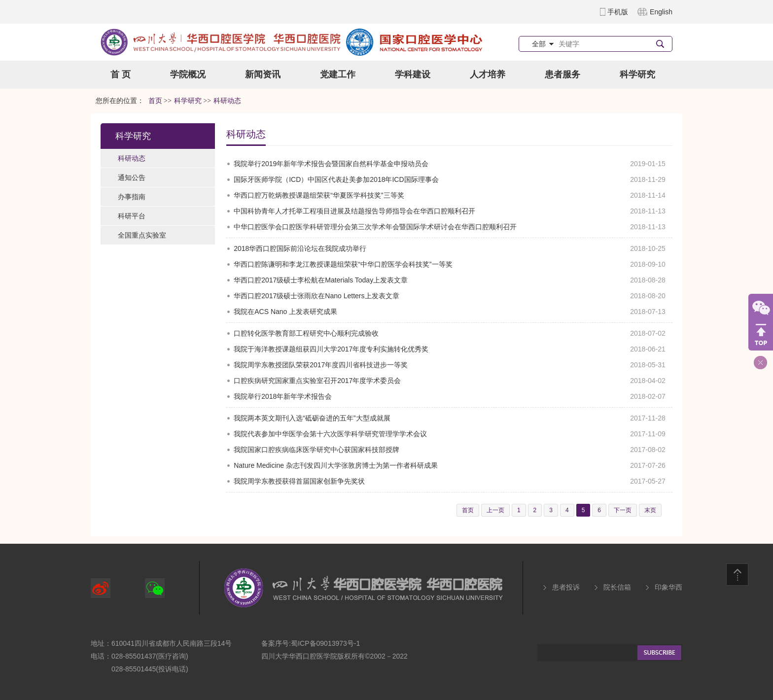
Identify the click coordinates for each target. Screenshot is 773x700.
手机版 (618, 12)
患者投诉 (566, 587)
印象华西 (668, 587)
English (661, 12)
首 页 (121, 74)
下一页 (623, 510)
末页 (650, 510)
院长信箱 (617, 587)
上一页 (495, 510)
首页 (155, 101)
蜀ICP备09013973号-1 (325, 643)
